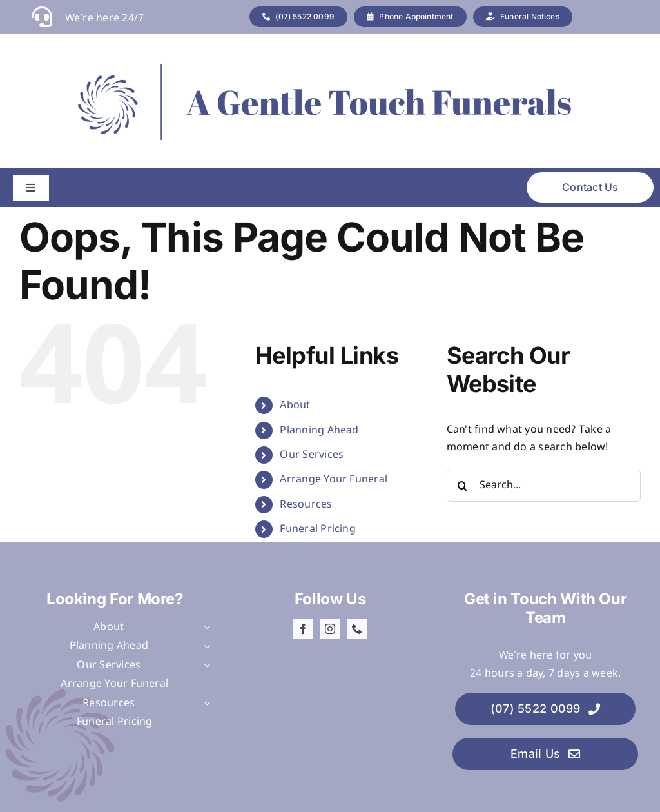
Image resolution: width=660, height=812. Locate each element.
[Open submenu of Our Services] (204, 666)
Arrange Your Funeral (334, 480)
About (295, 405)
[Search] (463, 486)
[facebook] (303, 629)
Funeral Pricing (318, 529)
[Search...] (544, 486)
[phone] (357, 629)
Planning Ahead (319, 431)
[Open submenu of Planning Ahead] (204, 646)
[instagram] (330, 629)
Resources (306, 505)
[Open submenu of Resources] (204, 704)
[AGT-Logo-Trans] (320, 65)
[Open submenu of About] (204, 628)
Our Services (312, 455)
